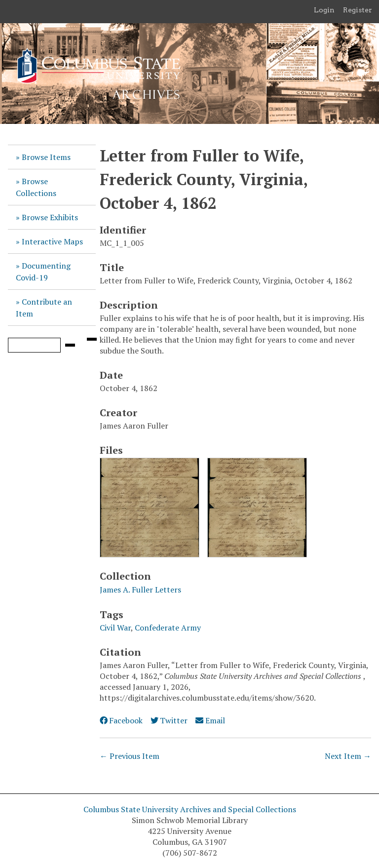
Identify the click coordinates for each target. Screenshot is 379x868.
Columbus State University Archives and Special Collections (190, 809)
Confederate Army (168, 628)
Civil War (115, 628)
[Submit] (70, 345)
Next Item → (348, 756)
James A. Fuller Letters (140, 590)
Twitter (169, 720)
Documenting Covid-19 (43, 272)
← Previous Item (130, 756)
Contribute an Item (44, 308)
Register (358, 10)
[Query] (34, 345)
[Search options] (92, 339)
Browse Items (46, 157)
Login (324, 10)
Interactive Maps (52, 241)
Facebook (121, 720)
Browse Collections (36, 187)
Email (210, 720)
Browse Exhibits (50, 217)
